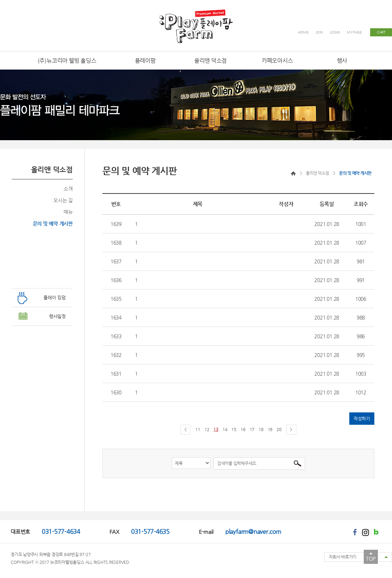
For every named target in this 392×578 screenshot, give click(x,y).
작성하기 (362, 419)
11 (198, 429)
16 (243, 429)
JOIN (319, 32)
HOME (303, 32)
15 (234, 429)
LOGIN (335, 32)
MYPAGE (354, 32)
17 (252, 429)
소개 (68, 189)
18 (261, 429)
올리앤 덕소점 (317, 173)
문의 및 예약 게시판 (53, 224)
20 (279, 429)
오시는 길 (63, 200)
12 (207, 429)
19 (270, 429)
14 (225, 429)
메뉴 (68, 212)
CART (381, 32)
